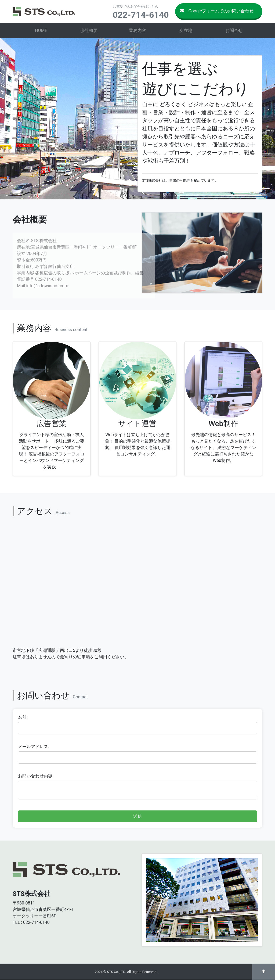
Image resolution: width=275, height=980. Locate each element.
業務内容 (137, 30)
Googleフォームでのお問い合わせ (217, 11)
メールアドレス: (34, 747)
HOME (41, 30)
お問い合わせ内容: (36, 776)
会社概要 (89, 30)
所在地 (186, 30)
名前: (23, 717)
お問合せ (234, 30)
